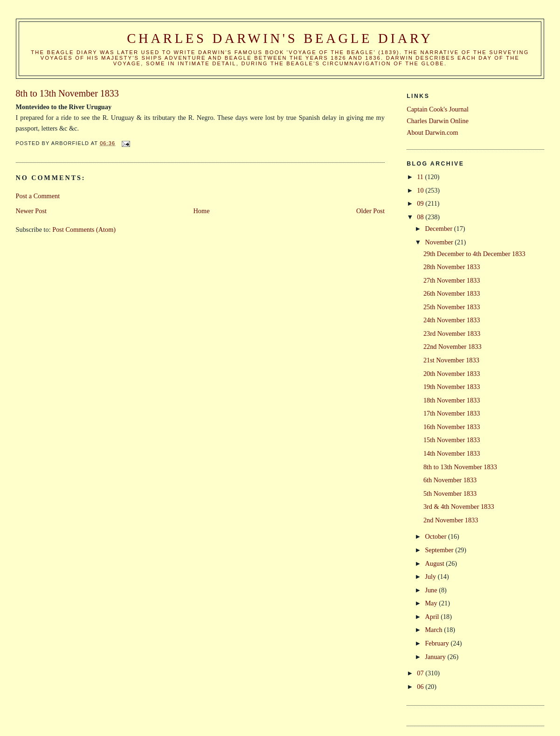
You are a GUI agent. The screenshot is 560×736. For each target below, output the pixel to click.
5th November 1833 (450, 493)
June (432, 590)
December (439, 229)
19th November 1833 (452, 387)
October (436, 536)
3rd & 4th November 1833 (459, 507)
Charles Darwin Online (438, 121)
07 (421, 673)
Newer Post (31, 211)
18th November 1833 (452, 400)
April (433, 617)
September (440, 550)
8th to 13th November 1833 (460, 467)
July (431, 576)
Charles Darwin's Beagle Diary (280, 38)
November (440, 242)
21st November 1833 (451, 360)
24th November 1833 (452, 320)
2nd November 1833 (451, 520)
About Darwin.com (432, 132)
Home (202, 211)
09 (421, 203)
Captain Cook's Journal (438, 109)
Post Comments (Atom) (84, 229)
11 (421, 177)
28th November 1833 (452, 267)
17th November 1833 (452, 413)
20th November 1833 (452, 374)
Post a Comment (38, 196)
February (438, 643)
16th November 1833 (452, 427)
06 (421, 687)
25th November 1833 (452, 307)
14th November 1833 (452, 453)
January (436, 657)
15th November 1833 (452, 440)
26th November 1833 (452, 293)
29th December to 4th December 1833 (474, 254)
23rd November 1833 (452, 333)
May (432, 603)
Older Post (370, 211)
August (435, 563)
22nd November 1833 (453, 347)
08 (421, 217)
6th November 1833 (450, 480)
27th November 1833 (452, 280)
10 (421, 190)
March (434, 630)
